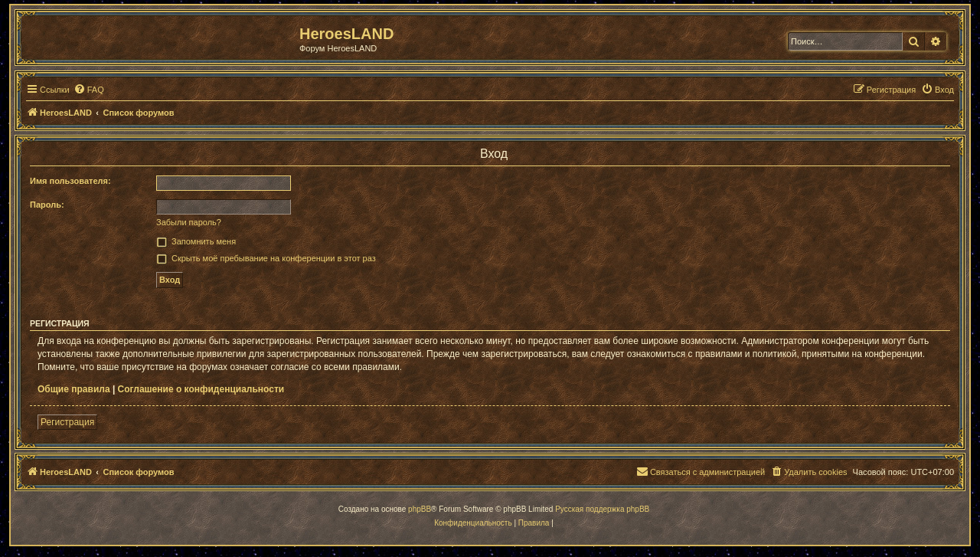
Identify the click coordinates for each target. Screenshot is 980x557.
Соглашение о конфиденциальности (201, 389)
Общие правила (74, 389)
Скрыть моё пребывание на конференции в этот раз (274, 258)
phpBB (420, 509)
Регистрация (67, 422)
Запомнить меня (204, 241)
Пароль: (47, 205)
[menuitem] (89, 90)
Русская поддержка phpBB (602, 509)
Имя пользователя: (70, 181)
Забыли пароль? (189, 222)
